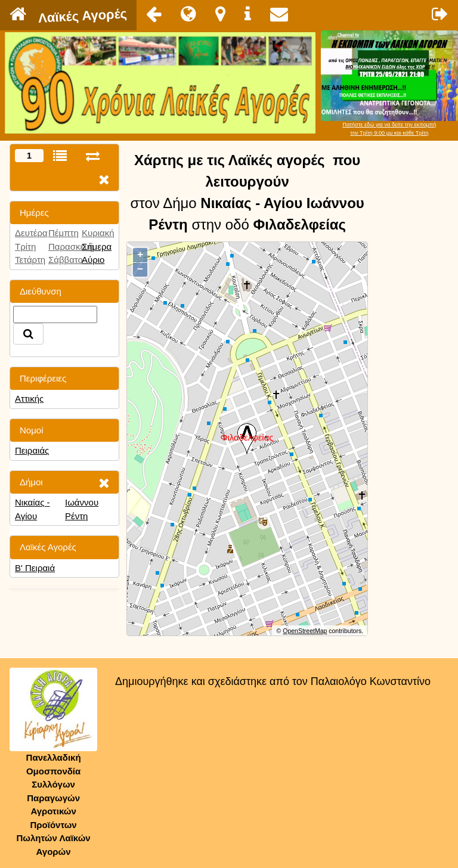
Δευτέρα (31, 233)
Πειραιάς (32, 450)
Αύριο (93, 260)
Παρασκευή (71, 247)
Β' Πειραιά (35, 568)
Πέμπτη (64, 233)
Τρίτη (25, 247)
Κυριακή (98, 233)
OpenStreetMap (305, 631)
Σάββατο (66, 260)
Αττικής (29, 399)
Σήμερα (97, 247)
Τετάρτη (30, 260)
